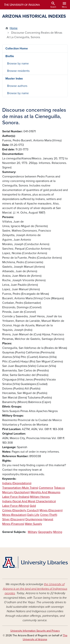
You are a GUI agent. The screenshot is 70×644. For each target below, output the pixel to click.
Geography (45, 532)
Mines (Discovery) (51, 510)
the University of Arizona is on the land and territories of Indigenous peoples (35, 589)
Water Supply (33, 524)
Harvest (48, 519)
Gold (33, 506)
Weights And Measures (45, 492)
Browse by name (18, 64)
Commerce (46, 488)
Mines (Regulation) (14, 515)
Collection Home (17, 48)
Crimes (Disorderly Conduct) (21, 510)
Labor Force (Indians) (16, 497)
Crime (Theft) (49, 515)
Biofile (10, 56)
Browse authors (17, 86)
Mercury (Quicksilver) (16, 492)
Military (33, 532)
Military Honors (40, 497)
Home (14, 28)
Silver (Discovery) (13, 519)
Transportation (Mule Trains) (20, 488)
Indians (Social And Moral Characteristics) (29, 501)
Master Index (14, 79)
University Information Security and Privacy (35, 631)
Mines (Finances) (13, 524)
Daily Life (33, 515)
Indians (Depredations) (17, 483)
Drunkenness (34, 519)
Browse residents (18, 71)
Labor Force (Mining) (16, 506)
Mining (58, 532)
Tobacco (59, 488)
